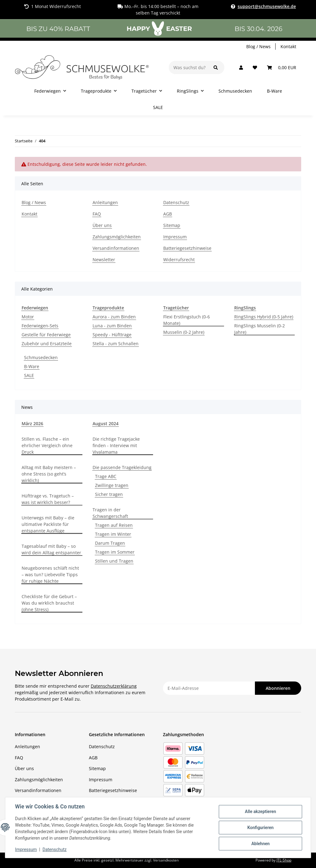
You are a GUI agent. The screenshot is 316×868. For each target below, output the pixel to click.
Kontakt (288, 46)
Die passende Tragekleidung (122, 467)
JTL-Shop (284, 860)
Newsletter (104, 260)
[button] (241, 67)
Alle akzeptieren (260, 811)
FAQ (97, 214)
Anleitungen (105, 202)
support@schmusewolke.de (267, 6)
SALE (29, 375)
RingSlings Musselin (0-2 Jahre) (260, 329)
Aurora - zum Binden (114, 317)
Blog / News (258, 46)
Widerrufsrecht (179, 260)
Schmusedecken (41, 357)
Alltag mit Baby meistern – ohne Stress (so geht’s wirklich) (49, 474)
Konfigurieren (260, 828)
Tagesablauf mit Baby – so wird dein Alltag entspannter (51, 549)
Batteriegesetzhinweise (187, 248)
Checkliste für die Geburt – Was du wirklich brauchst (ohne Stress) (49, 603)
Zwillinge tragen (112, 485)
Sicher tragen (109, 494)
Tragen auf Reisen (114, 525)
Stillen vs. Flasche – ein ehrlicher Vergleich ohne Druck (47, 445)
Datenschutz (176, 202)
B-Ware (32, 366)
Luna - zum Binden (112, 326)
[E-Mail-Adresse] (209, 688)
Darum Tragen (110, 543)
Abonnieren (278, 688)
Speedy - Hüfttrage (112, 335)
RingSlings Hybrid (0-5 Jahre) (264, 317)
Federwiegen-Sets (40, 326)
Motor (28, 317)
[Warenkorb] (282, 67)
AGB (168, 214)
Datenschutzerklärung (114, 686)
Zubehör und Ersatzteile (47, 344)
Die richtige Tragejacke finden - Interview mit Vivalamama (116, 445)
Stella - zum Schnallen (116, 344)
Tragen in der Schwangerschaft (110, 513)
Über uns (102, 225)
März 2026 (32, 424)
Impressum (175, 237)
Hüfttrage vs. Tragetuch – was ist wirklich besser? (48, 499)
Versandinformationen (116, 248)
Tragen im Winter (113, 534)
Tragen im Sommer (115, 552)
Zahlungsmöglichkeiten (117, 237)
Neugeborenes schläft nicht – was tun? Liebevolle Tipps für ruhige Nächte (50, 574)
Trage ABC (106, 476)
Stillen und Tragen (114, 561)
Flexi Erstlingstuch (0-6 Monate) (187, 320)
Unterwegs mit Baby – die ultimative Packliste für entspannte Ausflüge (48, 524)
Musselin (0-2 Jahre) (184, 332)
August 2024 (106, 424)
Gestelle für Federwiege (46, 335)
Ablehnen (260, 844)
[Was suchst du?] (188, 67)
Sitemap (172, 225)
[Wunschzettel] (255, 67)
